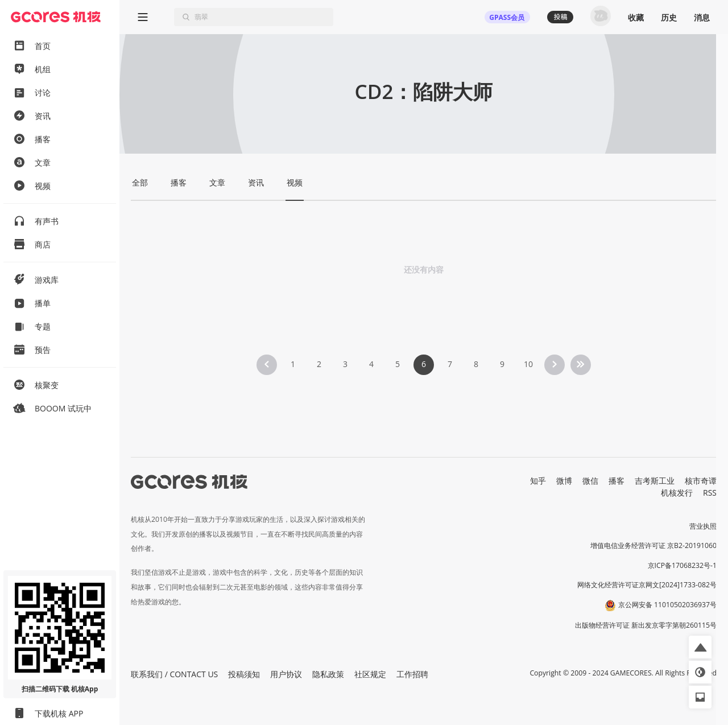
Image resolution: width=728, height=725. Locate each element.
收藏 (636, 17)
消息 (702, 17)
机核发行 (677, 493)
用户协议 (286, 674)
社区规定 (370, 674)
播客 (617, 481)
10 (528, 364)
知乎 (538, 481)
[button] (700, 647)
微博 (564, 481)
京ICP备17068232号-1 (682, 565)
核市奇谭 (701, 481)
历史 (669, 17)
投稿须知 (244, 674)
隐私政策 (328, 674)
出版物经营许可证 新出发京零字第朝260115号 (646, 625)
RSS (710, 493)
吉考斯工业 (655, 481)
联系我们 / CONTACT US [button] (174, 674)
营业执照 (703, 526)
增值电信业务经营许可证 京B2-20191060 (653, 545)
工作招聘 (412, 674)
